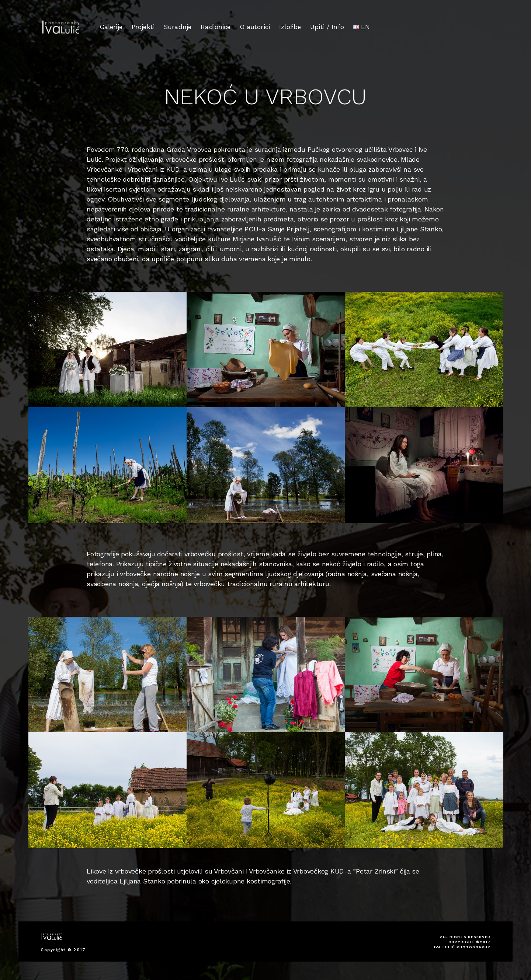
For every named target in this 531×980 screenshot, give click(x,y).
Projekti (143, 27)
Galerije (111, 27)
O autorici (255, 27)
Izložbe (290, 26)
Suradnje (178, 27)
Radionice (216, 27)
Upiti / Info (327, 26)
